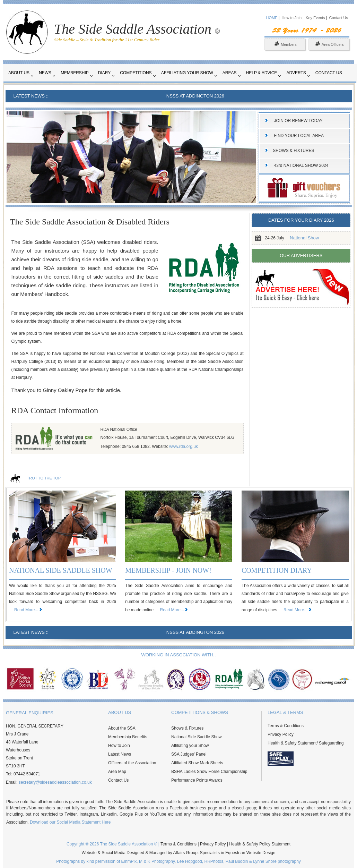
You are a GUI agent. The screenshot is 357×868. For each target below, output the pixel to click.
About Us (19, 73)
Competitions (136, 73)
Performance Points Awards (197, 780)
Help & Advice (262, 73)
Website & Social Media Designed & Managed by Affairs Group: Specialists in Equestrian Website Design (179, 853)
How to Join (292, 18)
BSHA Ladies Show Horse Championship (209, 772)
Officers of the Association (132, 763)
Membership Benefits (128, 737)
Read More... (26, 610)
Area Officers (330, 44)
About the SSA (122, 728)
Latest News (120, 754)
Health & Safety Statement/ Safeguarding (306, 743)
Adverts (296, 73)
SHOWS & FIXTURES (293, 151)
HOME (272, 18)
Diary (104, 73)
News (45, 73)
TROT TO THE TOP (44, 478)
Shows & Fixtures (187, 728)
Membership (75, 73)
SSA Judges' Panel (189, 754)
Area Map (117, 772)
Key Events (315, 18)
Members (286, 44)
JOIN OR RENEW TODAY (298, 121)
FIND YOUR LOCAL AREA (299, 136)
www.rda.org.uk (184, 446)
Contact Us (339, 18)
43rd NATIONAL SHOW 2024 (301, 165)
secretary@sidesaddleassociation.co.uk (55, 782)
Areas (230, 73)
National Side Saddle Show (196, 737)
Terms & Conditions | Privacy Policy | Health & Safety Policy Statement (225, 844)
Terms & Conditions (286, 726)
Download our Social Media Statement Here (70, 822)
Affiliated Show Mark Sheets (197, 763)
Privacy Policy (281, 734)
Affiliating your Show (187, 73)
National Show (304, 238)
